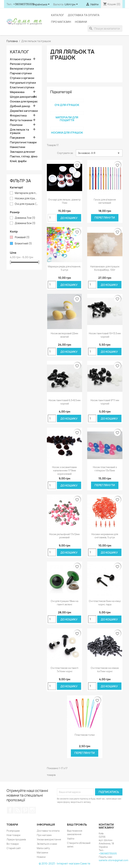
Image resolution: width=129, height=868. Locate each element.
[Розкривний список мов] (42, 5)
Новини (81, 22)
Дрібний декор (20, 106)
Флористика (18, 116)
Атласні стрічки (20, 59)
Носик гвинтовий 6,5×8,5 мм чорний (64, 402)
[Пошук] (105, 28)
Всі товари (13, 844)
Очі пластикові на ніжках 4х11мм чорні (105, 670)
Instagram (32, 810)
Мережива (17, 92)
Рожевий (22, 237)
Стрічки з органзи (22, 78)
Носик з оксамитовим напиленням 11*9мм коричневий (64, 470)
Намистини (18, 147)
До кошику (69, 218)
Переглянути (105, 218)
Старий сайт (14, 848)
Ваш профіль (77, 825)
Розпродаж (13, 831)
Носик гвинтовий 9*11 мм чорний (105, 402)
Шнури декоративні (23, 97)
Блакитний (23, 244)
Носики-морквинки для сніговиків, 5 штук (105, 536)
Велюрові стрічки (22, 69)
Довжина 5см (25, 223)
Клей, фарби (18, 161)
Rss (18, 810)
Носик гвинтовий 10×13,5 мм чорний (105, 335)
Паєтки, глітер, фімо (24, 156)
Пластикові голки (85, 735)
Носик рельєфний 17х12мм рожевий (64, 536)
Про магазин (61, 22)
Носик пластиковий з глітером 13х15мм (105, 469)
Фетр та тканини (21, 120)
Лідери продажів (16, 839)
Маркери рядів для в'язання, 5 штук (64, 268)
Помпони (16, 125)
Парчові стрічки (21, 73)
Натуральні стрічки (23, 83)
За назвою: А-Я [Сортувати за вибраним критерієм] (99, 153)
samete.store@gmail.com (113, 860)
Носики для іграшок (27, 198)
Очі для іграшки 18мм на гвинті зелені (64, 603)
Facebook (10, 810)
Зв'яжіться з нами (47, 844)
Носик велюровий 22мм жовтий (64, 335)
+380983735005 (24, 4)
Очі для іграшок (27, 204)
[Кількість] (52, 218)
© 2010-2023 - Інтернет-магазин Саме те (64, 864)
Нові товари (13, 835)
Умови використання (49, 839)
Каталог (58, 15)
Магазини (42, 852)
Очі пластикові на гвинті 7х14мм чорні (64, 670)
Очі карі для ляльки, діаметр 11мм (64, 201)
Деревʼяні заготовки (24, 111)
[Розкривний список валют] (72, 5)
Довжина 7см (25, 218)
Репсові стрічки (21, 64)
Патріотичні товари (23, 142)
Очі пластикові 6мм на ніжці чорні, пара (105, 603)
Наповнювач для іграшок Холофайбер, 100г (105, 268)
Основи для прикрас (24, 102)
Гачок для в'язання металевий (105, 201)
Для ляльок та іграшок (19, 131)
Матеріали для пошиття (27, 193)
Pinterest (25, 810)
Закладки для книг (23, 152)
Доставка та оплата (84, 15)
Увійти (71, 839)
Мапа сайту (43, 848)
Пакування (17, 138)
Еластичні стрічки (22, 87)
